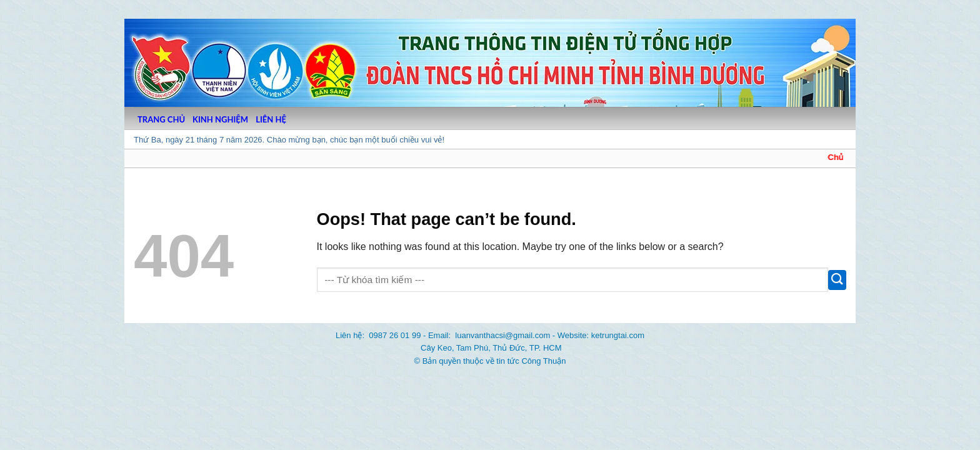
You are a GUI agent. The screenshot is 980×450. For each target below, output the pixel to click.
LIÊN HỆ (271, 119)
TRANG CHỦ (161, 119)
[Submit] (837, 280)
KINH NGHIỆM (220, 119)
